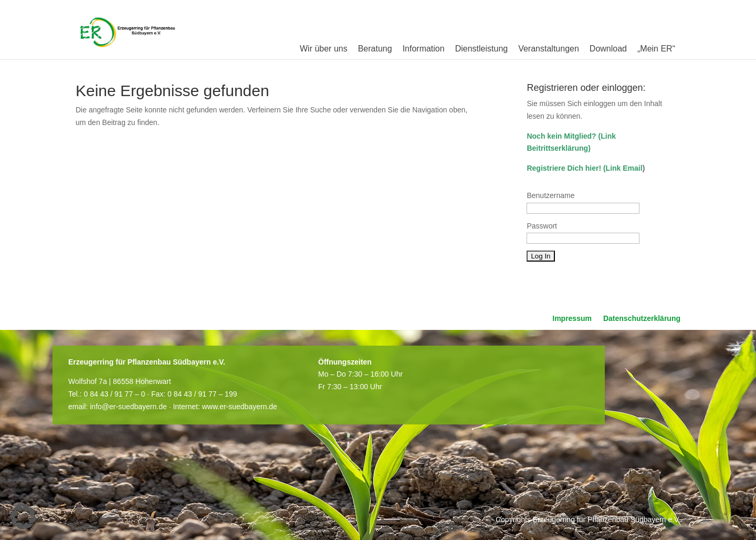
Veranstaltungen (549, 49)
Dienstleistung (482, 49)
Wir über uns (324, 49)
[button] (23, 517)
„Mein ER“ (656, 49)
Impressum (572, 319)
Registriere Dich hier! (564, 168)
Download (608, 49)
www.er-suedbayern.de (240, 407)
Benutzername (550, 195)
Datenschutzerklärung (642, 319)
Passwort (542, 226)
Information (424, 49)
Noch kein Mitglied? (561, 136)
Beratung (375, 49)
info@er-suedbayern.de (128, 407)
